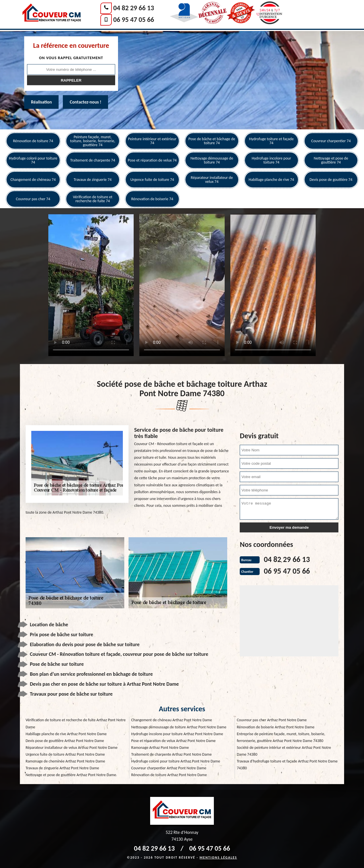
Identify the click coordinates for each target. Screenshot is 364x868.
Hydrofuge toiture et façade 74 (271, 141)
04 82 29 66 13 (134, 8)
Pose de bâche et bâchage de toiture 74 (212, 141)
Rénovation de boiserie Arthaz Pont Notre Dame (276, 727)
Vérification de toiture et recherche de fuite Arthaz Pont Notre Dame (76, 723)
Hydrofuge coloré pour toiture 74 (33, 160)
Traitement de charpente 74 (93, 160)
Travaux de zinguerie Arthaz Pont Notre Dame (62, 768)
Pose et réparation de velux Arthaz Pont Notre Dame (173, 741)
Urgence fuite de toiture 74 (152, 180)
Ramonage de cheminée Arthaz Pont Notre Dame (65, 761)
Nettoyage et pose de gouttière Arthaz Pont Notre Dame (71, 775)
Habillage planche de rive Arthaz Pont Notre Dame (66, 734)
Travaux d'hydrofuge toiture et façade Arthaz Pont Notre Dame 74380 (287, 765)
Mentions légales (218, 857)
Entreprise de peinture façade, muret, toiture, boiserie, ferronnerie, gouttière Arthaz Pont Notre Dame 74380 (281, 737)
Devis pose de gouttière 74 (331, 180)
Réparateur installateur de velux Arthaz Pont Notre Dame (72, 748)
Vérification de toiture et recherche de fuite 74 (93, 199)
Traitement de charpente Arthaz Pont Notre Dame (171, 754)
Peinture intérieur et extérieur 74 (152, 141)
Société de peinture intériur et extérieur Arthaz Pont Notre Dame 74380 (284, 751)
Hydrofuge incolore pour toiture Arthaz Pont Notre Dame (177, 734)
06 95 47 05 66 (134, 19)
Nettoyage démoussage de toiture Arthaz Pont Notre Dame (179, 727)
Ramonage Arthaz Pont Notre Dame (160, 748)
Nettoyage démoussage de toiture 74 (212, 160)
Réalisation (41, 102)
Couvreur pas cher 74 (33, 199)
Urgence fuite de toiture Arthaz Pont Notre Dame (65, 754)
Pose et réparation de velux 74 (152, 160)
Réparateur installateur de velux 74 (212, 180)
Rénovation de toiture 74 (33, 141)
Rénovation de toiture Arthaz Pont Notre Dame (169, 775)
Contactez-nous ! (85, 102)
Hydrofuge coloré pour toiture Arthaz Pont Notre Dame (176, 761)
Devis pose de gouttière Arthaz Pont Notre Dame (65, 741)
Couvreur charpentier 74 (331, 141)
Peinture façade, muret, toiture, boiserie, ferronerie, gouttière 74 (93, 141)
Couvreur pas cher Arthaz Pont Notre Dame (272, 720)
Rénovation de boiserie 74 (152, 199)
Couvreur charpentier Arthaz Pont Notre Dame (169, 768)
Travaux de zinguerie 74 (93, 180)
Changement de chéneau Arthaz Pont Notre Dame (171, 720)
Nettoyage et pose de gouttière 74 (331, 160)
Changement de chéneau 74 (33, 180)
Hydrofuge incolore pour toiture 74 (271, 160)
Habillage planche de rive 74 (271, 180)
